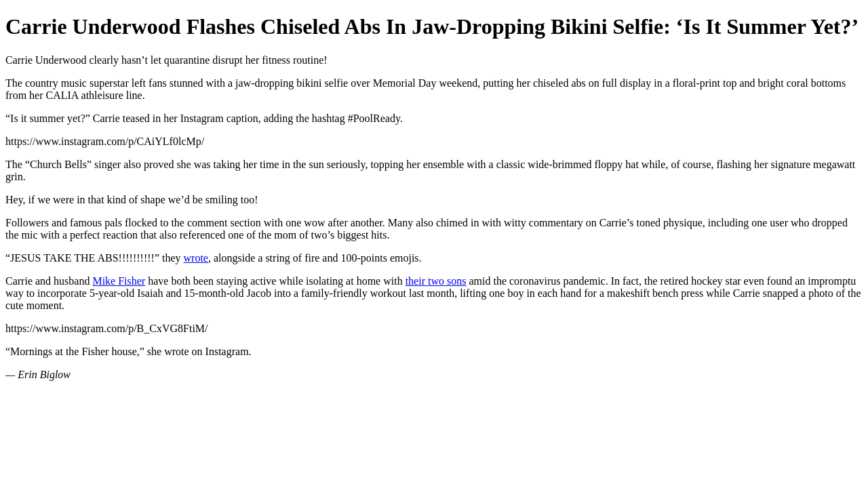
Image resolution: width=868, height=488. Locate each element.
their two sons (436, 281)
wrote (196, 258)
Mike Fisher (119, 281)
